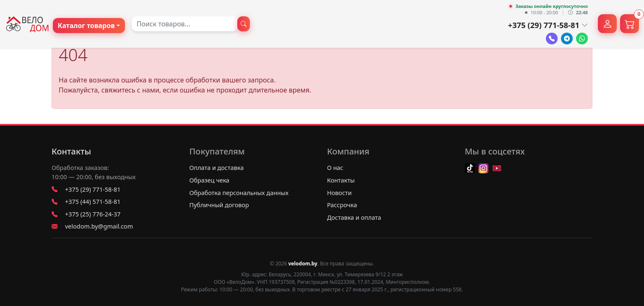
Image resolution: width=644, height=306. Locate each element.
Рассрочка (342, 205)
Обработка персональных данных (239, 193)
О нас (335, 168)
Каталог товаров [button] (86, 26)
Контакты (71, 152)
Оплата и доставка (217, 168)
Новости (339, 193)
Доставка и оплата (354, 217)
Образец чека (210, 180)
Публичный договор (219, 205)
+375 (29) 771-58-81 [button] (548, 25)
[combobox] (185, 24)
